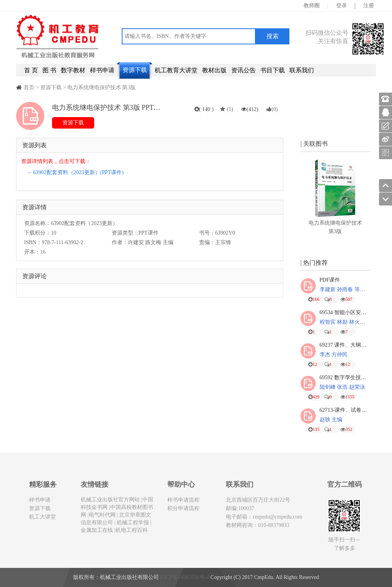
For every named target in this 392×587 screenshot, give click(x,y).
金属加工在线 (97, 530)
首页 (29, 87)
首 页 (31, 70)
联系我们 (302, 70)
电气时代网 (102, 515)
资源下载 (135, 70)
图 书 (49, 70)
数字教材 (73, 70)
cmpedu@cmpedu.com (277, 517)
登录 (341, 6)
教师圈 (312, 6)
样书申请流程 (183, 500)
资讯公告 (243, 70)
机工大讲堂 (42, 517)
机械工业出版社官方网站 (110, 500)
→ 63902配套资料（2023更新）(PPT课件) (75, 172)
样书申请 (102, 70)
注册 (369, 6)
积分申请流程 (183, 508)
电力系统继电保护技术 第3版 (102, 87)
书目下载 (273, 70)
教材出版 (214, 70)
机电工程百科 (132, 530)
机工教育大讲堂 (176, 70)
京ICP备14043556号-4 (184, 577)
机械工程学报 (132, 523)
